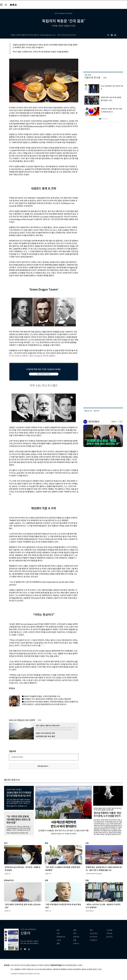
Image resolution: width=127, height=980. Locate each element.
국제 (75, 933)
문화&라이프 (61, 937)
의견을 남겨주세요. (17, 757)
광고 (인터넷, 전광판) (24, 965)
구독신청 (109, 933)
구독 (40, 720)
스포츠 (59, 940)
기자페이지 (93, 940)
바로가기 (114, 422)
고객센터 (40, 965)
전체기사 (76, 944)
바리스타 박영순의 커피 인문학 (22, 720)
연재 (91, 930)
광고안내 (109, 937)
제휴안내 (34, 965)
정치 (58, 930)
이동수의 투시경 (92, 78)
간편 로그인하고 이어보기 (44, 374)
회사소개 (13, 965)
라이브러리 (93, 937)
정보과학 (76, 937)
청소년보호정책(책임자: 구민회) (72, 965)
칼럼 (58, 944)
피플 (75, 940)
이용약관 (47, 965)
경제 (75, 930)
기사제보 (109, 930)
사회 (58, 933)
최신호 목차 (94, 933)
